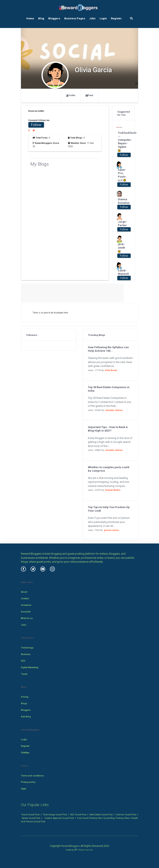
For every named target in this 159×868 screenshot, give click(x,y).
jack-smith (122, 248)
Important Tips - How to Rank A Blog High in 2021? (108, 429)
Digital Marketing (30, 667)
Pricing (25, 697)
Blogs (24, 703)
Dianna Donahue (122, 201)
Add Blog (26, 717)
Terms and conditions (32, 776)
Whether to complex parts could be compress (109, 469)
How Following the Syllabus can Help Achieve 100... (108, 349)
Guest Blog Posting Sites (116, 818)
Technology (27, 648)
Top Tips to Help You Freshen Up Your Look (109, 509)
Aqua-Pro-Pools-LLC (122, 175)
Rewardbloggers (71, 846)
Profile (71, 95)
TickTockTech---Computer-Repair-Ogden (122, 142)
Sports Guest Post (31, 818)
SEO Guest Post (78, 814)
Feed (89, 95)
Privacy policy (28, 782)
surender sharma (114, 410)
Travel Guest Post (30, 814)
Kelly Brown (111, 370)
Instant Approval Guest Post (59, 818)
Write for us (27, 618)
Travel (24, 674)
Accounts (26, 612)
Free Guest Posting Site (89, 818)
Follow (36, 125)
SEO (23, 661)
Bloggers (54, 18)
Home (30, 18)
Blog (41, 18)
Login (103, 18)
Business (26, 654)
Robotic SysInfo (84, 850)
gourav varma (111, 530)
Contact (25, 599)
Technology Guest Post (55, 814)
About (24, 592)
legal (24, 789)
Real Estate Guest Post (101, 814)
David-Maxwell (122, 272)
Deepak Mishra (113, 490)
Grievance (26, 605)
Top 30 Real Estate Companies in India (109, 389)
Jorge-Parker (122, 223)
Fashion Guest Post (126, 814)
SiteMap (25, 753)
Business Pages (75, 18)
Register (116, 18)
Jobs (92, 18)
